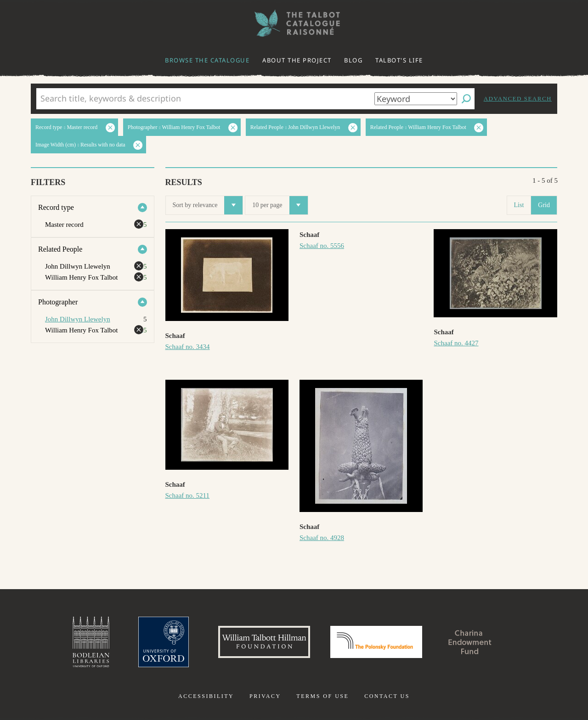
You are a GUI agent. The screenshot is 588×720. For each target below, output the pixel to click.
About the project (297, 60)
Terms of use (322, 696)
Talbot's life (399, 60)
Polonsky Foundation (376, 642)
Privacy (265, 696)
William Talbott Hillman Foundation (264, 642)
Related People (60, 249)
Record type (56, 207)
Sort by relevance (208, 205)
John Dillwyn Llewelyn (78, 319)
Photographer (58, 302)
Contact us (387, 696)
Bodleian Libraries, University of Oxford (91, 642)
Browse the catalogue (207, 60)
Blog (353, 60)
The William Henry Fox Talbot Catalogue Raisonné (294, 23)
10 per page (280, 205)
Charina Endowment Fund (470, 642)
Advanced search (518, 98)
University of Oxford (164, 642)
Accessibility (206, 696)
